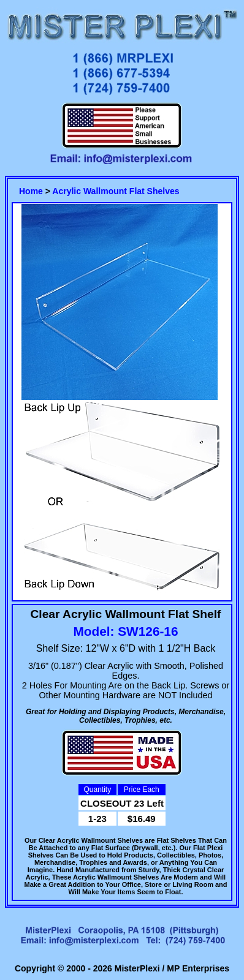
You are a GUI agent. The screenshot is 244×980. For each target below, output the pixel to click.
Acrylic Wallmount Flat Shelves (116, 191)
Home (31, 191)
